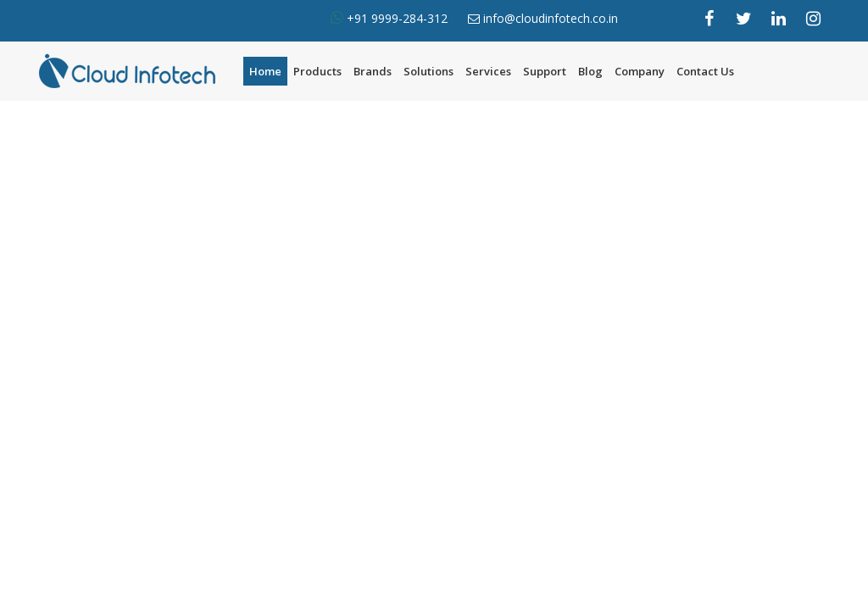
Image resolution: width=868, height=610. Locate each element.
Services (488, 71)
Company (640, 71)
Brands (373, 71)
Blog (590, 71)
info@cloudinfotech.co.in (551, 18)
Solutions (428, 71)
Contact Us (705, 71)
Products (317, 71)
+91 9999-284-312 (395, 18)
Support (545, 71)
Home (265, 71)
